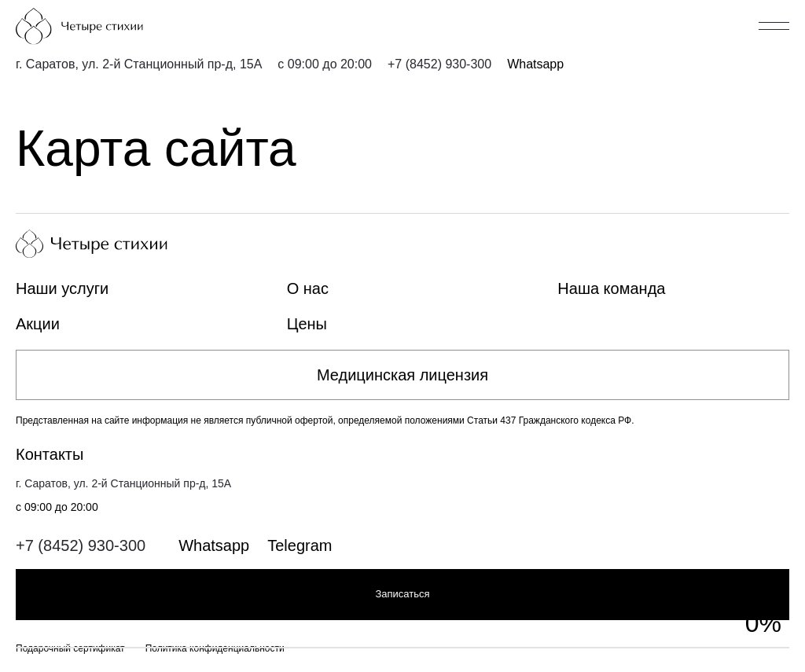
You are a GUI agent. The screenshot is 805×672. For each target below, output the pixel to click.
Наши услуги (62, 288)
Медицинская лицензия (402, 375)
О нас (308, 288)
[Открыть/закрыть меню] (774, 26)
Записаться (402, 594)
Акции (38, 324)
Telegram (300, 545)
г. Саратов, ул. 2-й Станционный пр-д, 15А (139, 64)
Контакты (50, 454)
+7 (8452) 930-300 (439, 64)
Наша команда (611, 288)
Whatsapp (535, 64)
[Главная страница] (107, 26)
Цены (307, 324)
